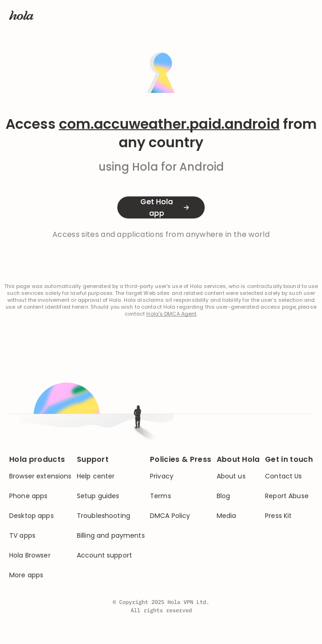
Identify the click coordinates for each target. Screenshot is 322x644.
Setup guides (98, 496)
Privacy (162, 476)
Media (227, 516)
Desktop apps (32, 516)
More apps (26, 575)
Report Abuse (287, 496)
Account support (104, 555)
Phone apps (28, 496)
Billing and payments (111, 536)
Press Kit (278, 516)
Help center (96, 476)
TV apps (22, 536)
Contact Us (283, 476)
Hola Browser (30, 555)
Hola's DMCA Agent (171, 314)
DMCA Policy (170, 516)
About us (231, 476)
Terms (161, 496)
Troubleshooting (103, 516)
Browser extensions (40, 476)
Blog (224, 496)
